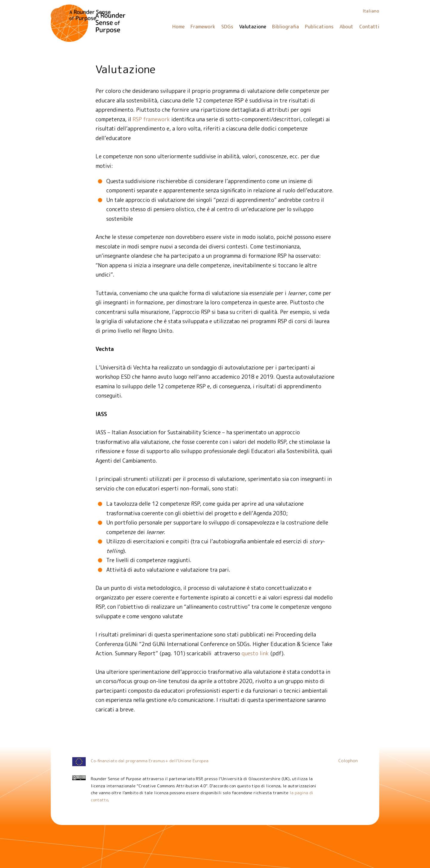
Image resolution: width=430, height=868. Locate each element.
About (346, 27)
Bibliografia (285, 27)
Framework (203, 27)
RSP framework (151, 119)
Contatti (369, 27)
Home (178, 27)
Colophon (348, 761)
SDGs (227, 27)
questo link (255, 653)
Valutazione (253, 27)
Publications (319, 27)
